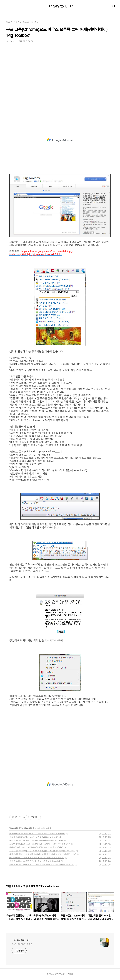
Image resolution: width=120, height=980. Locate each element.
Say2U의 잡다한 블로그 (22, 944)
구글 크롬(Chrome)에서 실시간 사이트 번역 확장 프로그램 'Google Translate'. (42, 865)
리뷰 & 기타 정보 (30, 828)
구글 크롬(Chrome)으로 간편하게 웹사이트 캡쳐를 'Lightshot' (35, 861)
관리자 (71, 974)
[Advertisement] (60, 88)
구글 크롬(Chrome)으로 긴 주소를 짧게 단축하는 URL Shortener (36, 840)
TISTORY (61, 974)
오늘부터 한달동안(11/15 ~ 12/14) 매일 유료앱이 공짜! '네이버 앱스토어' (40, 844)
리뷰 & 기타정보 (16, 828)
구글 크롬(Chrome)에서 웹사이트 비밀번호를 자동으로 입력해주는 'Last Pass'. (42, 851)
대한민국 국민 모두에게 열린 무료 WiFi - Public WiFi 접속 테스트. (37, 858)
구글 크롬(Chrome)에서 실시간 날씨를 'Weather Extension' (34, 837)
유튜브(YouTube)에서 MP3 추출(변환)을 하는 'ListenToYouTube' (36, 847)
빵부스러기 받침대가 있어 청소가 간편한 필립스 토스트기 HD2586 (37, 834)
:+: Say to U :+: (60, 6)
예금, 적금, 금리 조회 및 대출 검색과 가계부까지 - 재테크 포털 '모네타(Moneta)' (42, 854)
